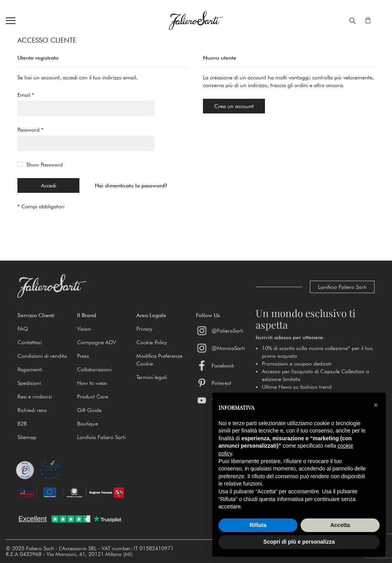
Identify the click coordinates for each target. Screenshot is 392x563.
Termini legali (152, 377)
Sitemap (27, 437)
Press (83, 356)
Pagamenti (30, 369)
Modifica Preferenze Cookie (159, 360)
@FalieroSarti (220, 331)
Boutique (88, 424)
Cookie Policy (152, 342)
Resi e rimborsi (35, 397)
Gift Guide (89, 410)
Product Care (93, 397)
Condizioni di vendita (42, 356)
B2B (22, 424)
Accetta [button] (340, 525)
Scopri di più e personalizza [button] (299, 542)
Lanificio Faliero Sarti (342, 287)
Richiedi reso (32, 410)
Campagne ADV (96, 342)
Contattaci (30, 342)
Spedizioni (29, 383)
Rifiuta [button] (258, 525)
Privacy (144, 329)
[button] (47, 315)
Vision (84, 329)
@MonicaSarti (220, 348)
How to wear (92, 383)
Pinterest (214, 383)
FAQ (23, 329)
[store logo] (196, 21)
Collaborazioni (94, 369)
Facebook (215, 366)
